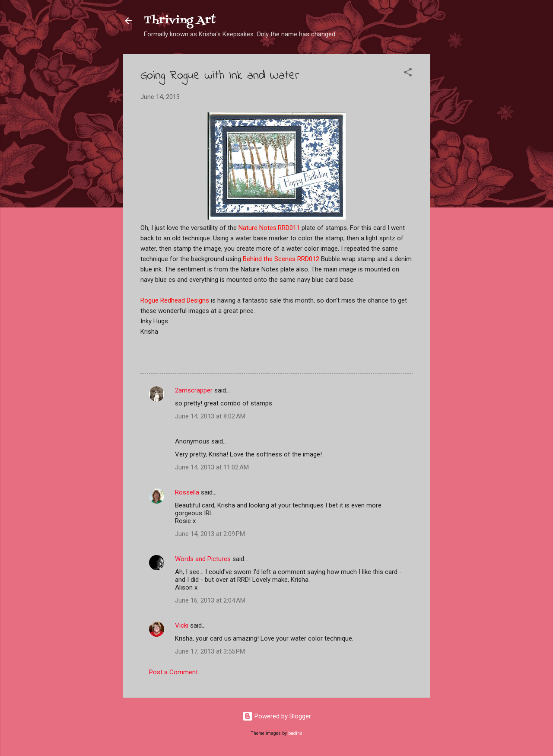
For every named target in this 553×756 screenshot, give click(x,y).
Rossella (187, 492)
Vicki (182, 625)
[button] (408, 74)
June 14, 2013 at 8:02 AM (210, 416)
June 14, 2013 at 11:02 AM (212, 467)
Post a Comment (173, 672)
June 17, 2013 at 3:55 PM (210, 651)
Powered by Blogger (277, 716)
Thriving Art (180, 21)
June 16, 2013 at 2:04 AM (210, 600)
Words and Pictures (203, 559)
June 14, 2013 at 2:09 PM (210, 534)
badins (295, 733)
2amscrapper (194, 390)
